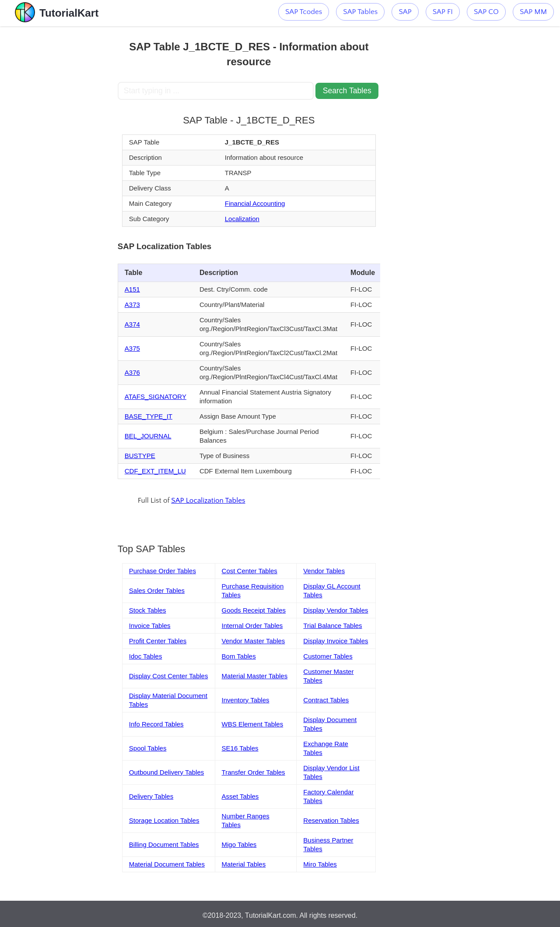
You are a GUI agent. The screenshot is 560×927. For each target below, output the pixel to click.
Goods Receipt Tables (254, 610)
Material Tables (244, 864)
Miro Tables (320, 864)
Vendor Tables (324, 571)
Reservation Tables (331, 820)
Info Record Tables (156, 724)
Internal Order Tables (252, 626)
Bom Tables (239, 656)
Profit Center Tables (158, 641)
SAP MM (533, 12)
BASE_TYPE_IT (149, 416)
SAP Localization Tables (208, 501)
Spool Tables (148, 748)
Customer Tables (328, 656)
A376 (132, 372)
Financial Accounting (255, 203)
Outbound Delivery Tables (167, 772)
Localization (242, 219)
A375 (132, 348)
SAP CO (486, 12)
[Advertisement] (59, 158)
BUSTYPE (140, 456)
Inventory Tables (246, 700)
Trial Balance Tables (332, 626)
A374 (132, 324)
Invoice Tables (150, 626)
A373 (132, 305)
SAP (405, 12)
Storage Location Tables (164, 820)
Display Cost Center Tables (169, 676)
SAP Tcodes (304, 12)
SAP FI (443, 12)
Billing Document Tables (164, 844)
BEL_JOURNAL (148, 436)
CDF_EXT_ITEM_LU (155, 471)
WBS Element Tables (253, 724)
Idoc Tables (146, 656)
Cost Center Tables (250, 571)
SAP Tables (360, 12)
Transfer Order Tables (254, 772)
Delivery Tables (151, 796)
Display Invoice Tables (336, 641)
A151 (132, 289)
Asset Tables (240, 796)
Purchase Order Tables (163, 571)
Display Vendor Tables (336, 610)
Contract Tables (326, 700)
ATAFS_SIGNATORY (156, 397)
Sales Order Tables (157, 590)
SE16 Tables (240, 748)
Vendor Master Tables (254, 641)
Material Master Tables (255, 676)
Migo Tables (239, 844)
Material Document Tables (167, 864)
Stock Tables (148, 610)
